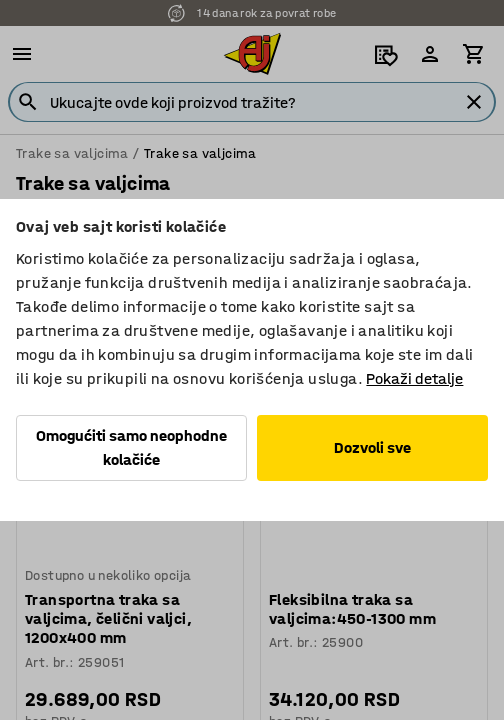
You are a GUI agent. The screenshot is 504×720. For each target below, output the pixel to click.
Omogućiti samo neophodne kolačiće (131, 447)
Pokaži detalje (414, 378)
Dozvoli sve (372, 447)
